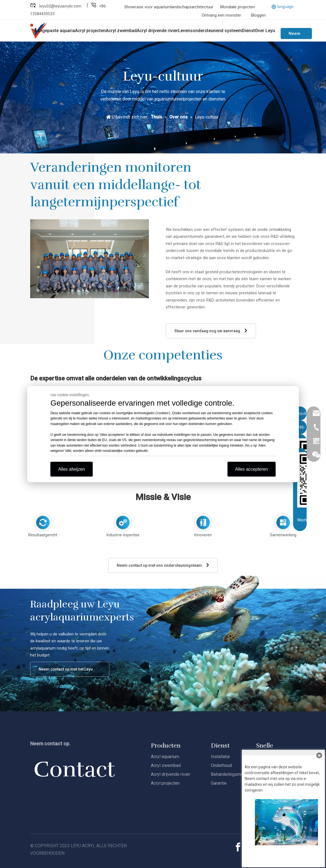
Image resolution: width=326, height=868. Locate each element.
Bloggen (258, 15)
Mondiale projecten (238, 7)
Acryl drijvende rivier (170, 774)
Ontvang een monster (221, 15)
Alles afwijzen (72, 469)
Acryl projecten (165, 783)
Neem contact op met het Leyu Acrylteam (66, 672)
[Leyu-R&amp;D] (90, 259)
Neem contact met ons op (296, 35)
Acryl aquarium (165, 757)
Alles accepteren (252, 469)
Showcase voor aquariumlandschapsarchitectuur (169, 7)
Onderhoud (221, 765)
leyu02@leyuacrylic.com (61, 6)
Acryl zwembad (166, 765)
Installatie (220, 757)
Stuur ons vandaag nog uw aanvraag (211, 331)
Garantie (219, 783)
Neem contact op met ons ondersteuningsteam (163, 565)
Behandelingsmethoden (234, 774)
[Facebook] (238, 847)
